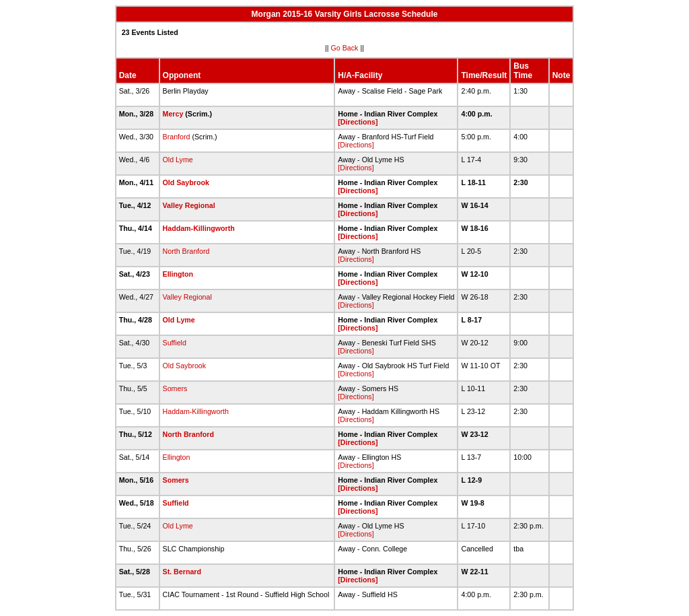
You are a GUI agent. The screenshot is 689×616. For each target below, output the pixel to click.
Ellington (178, 274)
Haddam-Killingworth (199, 228)
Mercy (173, 114)
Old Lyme (178, 160)
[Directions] (358, 122)
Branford (177, 137)
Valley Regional (189, 205)
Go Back (345, 48)
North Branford (186, 251)
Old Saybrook (186, 182)
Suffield (175, 343)
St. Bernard (182, 572)
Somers (175, 388)
